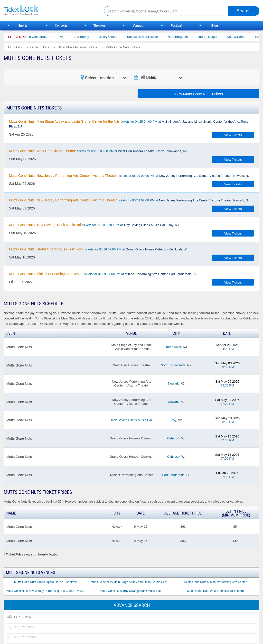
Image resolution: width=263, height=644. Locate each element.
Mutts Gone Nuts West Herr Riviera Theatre (216, 591)
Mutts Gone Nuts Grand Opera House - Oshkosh (46, 582)
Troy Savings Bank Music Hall (131, 420)
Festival (176, 26)
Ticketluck (48, 10)
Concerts (61, 26)
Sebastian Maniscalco (150, 37)
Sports (23, 26)
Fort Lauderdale (173, 475)
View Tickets (233, 135)
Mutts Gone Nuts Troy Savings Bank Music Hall (131, 591)
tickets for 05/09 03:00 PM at (129, 176)
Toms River (173, 347)
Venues (138, 26)
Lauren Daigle (215, 37)
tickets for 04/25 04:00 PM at (129, 124)
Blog (215, 26)
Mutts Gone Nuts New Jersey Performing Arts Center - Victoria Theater (47, 591)
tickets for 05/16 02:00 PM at (98, 249)
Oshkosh (173, 438)
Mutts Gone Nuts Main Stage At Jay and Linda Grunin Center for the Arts (132, 582)
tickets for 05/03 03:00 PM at (98, 151)
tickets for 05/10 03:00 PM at (94, 225)
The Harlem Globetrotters (40, 37)
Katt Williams (243, 37)
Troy (173, 420)
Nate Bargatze (185, 37)
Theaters (100, 26)
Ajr (69, 37)
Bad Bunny (89, 37)
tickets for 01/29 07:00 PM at (103, 274)
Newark (173, 383)
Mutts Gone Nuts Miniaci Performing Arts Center (216, 582)
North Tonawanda (173, 365)
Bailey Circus (115, 37)
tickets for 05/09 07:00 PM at (129, 200)
